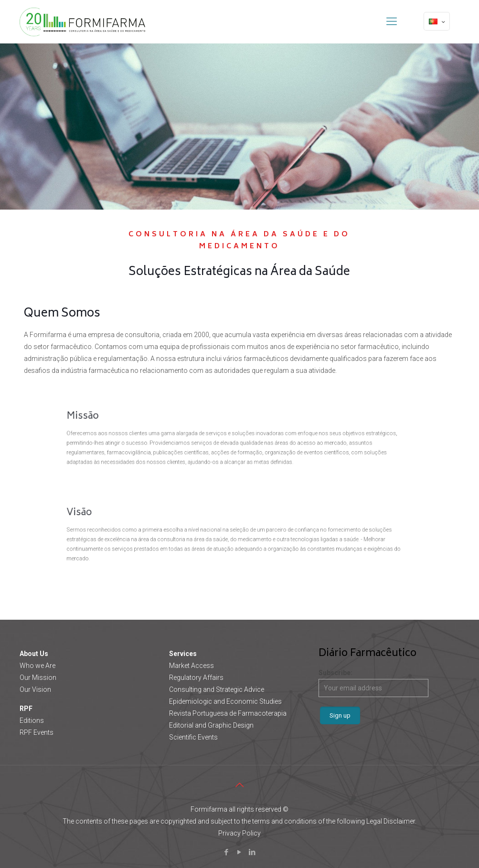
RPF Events (37, 732)
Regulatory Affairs (196, 677)
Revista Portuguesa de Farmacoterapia (228, 713)
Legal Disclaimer (391, 821)
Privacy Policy (239, 833)
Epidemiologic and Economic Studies (225, 701)
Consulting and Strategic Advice (217, 689)
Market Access (192, 666)
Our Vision (35, 689)
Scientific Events (193, 737)
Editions (32, 720)
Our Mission (38, 677)
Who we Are (37, 666)
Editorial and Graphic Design (211, 725)
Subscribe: (373, 683)
